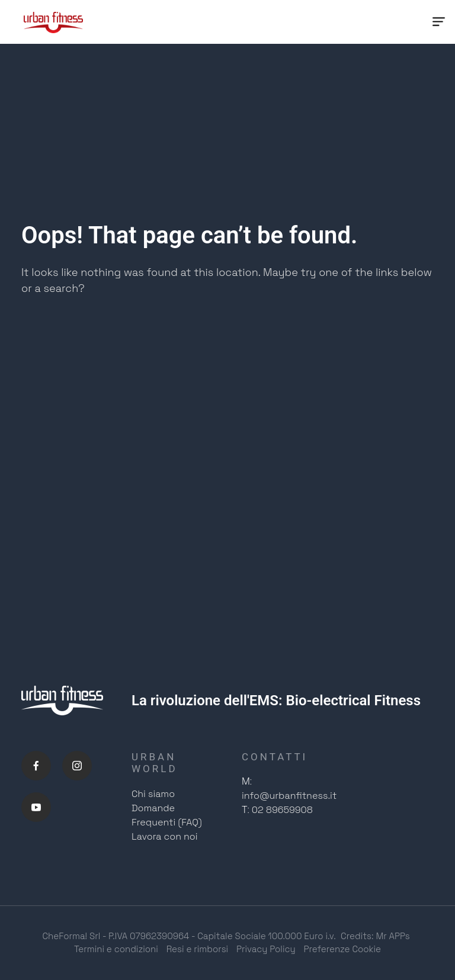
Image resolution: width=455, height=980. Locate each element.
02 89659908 (282, 810)
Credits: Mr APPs (375, 936)
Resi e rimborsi (197, 950)
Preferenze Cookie (343, 950)
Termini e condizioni (116, 950)
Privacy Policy (266, 950)
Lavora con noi (165, 836)
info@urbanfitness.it (289, 796)
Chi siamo (153, 794)
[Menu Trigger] (438, 22)
